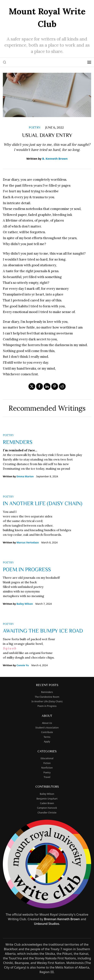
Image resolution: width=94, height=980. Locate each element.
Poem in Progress (27, 569)
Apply (47, 742)
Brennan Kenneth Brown (62, 919)
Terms (47, 737)
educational (47, 758)
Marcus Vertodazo (28, 542)
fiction (47, 763)
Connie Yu (23, 665)
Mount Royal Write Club (47, 18)
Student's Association (47, 728)
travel (47, 777)
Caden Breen (47, 803)
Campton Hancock (47, 808)
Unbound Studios (47, 924)
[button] (5, 62)
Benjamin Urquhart (47, 799)
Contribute (47, 732)
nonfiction (47, 768)
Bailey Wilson (25, 604)
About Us (47, 723)
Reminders (18, 442)
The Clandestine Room (47, 697)
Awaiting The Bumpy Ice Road (43, 630)
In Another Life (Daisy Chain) (43, 503)
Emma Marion (25, 476)
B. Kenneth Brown (55, 159)
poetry (35, 127)
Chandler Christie (47, 813)
